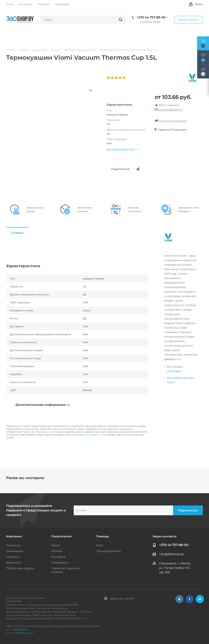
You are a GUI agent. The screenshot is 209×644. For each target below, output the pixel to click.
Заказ (55, 545)
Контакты (13, 545)
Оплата (57, 551)
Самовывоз (15, 551)
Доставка (58, 557)
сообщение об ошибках (86, 435)
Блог (100, 545)
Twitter (200, 599)
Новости (13, 557)
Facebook (190, 599)
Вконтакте (179, 599)
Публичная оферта (20, 568)
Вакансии (13, 562)
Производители (109, 551)
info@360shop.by (172, 554)
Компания (14, 536)
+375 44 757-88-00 (151, 17)
